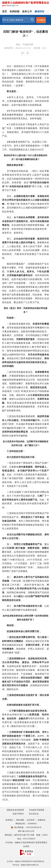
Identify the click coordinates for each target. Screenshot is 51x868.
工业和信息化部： (14, 451)
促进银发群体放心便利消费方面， (24, 631)
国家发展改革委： (14, 165)
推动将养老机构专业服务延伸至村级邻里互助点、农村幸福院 (26, 362)
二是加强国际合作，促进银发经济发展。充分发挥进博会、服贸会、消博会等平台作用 (26, 662)
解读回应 (40, 11)
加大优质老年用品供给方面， (22, 457)
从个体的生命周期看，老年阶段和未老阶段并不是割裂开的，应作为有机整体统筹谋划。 (26, 221)
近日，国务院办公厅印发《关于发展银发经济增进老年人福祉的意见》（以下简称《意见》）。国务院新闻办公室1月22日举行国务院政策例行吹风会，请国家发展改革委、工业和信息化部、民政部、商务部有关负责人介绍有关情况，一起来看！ (26, 76)
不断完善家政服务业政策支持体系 (29, 711)
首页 (4, 11)
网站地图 (20, 820)
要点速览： (12, 91)
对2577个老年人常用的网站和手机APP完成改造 (26, 589)
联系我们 (9, 820)
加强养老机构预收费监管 (15, 432)
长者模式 (41, 20)
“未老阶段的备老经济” (20, 186)
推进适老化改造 (38, 387)
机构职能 (15, 11)
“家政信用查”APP (21, 780)
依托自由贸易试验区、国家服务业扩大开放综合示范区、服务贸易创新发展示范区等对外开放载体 (26, 682)
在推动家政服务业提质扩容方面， (24, 705)
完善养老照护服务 (26, 339)
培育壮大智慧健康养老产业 (28, 544)
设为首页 (31, 820)
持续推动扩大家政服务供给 (26, 732)
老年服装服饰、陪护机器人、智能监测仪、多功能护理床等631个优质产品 (26, 471)
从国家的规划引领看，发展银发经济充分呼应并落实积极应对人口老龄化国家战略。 (26, 200)
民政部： (9, 318)
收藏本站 (42, 820)
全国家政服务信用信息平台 (33, 776)
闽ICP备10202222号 (26, 831)
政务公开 (27, 11)
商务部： (9, 625)
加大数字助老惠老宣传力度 (28, 606)
